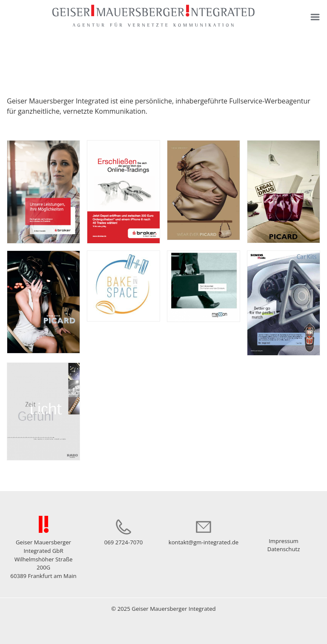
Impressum (284, 541)
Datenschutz (284, 549)
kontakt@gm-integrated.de (204, 542)
